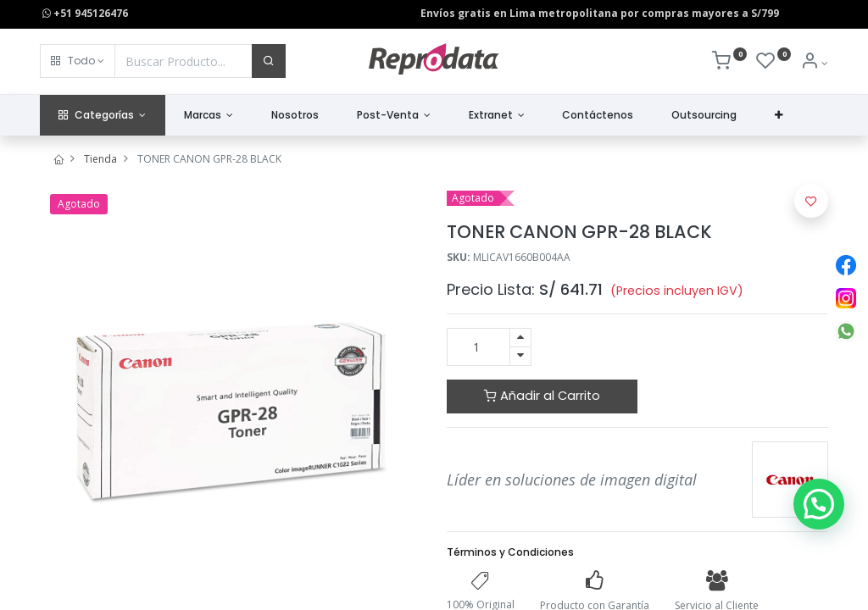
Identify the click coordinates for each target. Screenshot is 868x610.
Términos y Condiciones (510, 552)
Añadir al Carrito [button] (542, 396)
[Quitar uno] (520, 356)
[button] (78, 61)
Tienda (100, 159)
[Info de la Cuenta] (814, 63)
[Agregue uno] (520, 338)
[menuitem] (295, 116)
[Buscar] (269, 61)
